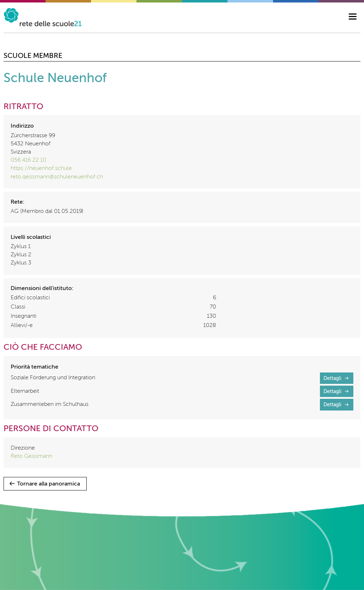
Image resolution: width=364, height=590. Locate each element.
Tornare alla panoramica (49, 484)
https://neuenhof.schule (41, 168)
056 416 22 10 (28, 160)
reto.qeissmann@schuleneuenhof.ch (57, 177)
